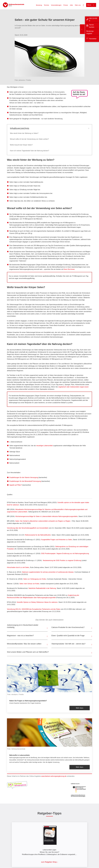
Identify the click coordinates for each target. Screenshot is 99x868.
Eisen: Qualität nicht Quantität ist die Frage (68, 636)
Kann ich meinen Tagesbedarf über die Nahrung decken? (29, 151)
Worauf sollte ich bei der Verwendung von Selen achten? (29, 139)
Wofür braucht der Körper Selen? (21, 145)
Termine (46, 5)
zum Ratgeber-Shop (49, 862)
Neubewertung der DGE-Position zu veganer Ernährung (62, 560)
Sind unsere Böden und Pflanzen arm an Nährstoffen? (28, 652)
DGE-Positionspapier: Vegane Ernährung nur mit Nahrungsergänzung (65, 554)
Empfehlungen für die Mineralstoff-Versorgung (25, 481)
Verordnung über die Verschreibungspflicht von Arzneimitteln (28, 528)
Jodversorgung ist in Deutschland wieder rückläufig (23, 626)
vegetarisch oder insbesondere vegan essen (73, 387)
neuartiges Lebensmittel (44, 446)
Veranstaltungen (56, 5)
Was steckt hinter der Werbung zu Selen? (24, 133)
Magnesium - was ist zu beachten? (20, 636)
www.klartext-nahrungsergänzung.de (54, 776)
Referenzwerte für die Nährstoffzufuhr (38, 535)
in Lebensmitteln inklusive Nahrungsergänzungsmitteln (59, 516)
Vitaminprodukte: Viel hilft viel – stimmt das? (68, 644)
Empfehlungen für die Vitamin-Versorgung (24, 477)
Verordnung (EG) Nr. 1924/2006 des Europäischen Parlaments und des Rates (34, 609)
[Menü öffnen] (91, 5)
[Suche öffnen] (83, 5)
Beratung (39, 5)
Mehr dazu (80, 708)
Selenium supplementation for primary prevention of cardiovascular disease (48, 572)
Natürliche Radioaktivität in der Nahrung (42, 588)
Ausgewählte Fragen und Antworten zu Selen (57, 540)
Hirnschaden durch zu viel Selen (18, 567)
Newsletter (93, 39)
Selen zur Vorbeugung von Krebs (35, 579)
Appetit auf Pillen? (16, 485)
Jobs (71, 5)
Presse (66, 5)
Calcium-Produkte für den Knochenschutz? (68, 627)
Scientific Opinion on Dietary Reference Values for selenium (37, 602)
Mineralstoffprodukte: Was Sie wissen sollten (24, 644)
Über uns (78, 5)
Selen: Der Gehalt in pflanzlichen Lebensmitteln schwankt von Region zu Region (43, 521)
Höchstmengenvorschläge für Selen (28, 516)
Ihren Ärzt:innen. (69, 269)
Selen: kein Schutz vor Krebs (29, 584)
